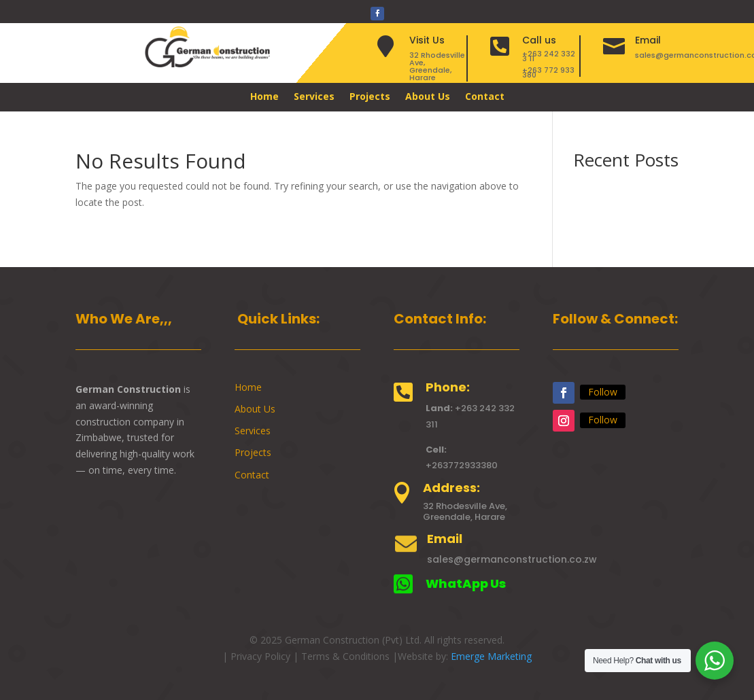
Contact (485, 97)
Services (314, 97)
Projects (370, 97)
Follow (603, 392)
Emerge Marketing (491, 656)
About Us (428, 97)
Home (264, 97)
